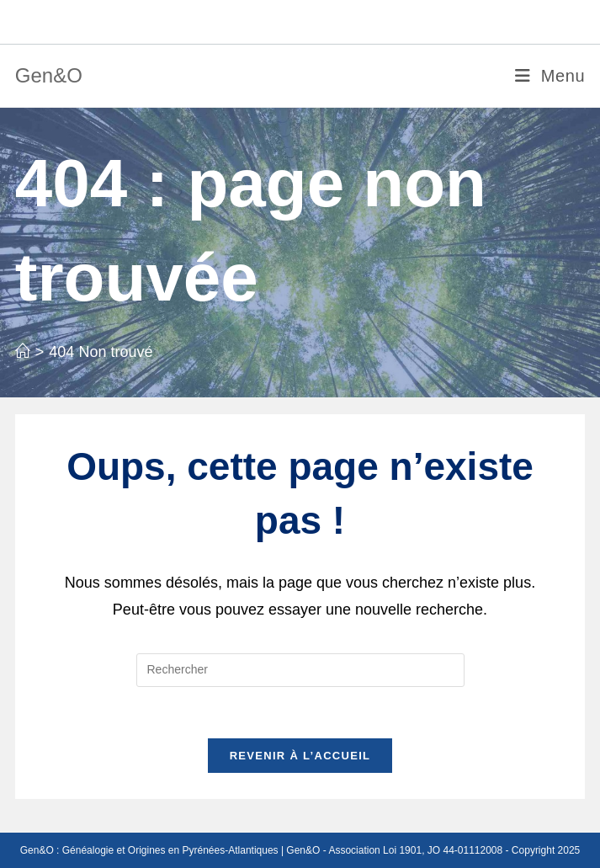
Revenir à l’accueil (300, 756)
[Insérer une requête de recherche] (300, 670)
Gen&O (49, 75)
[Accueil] (23, 352)
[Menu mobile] (550, 76)
